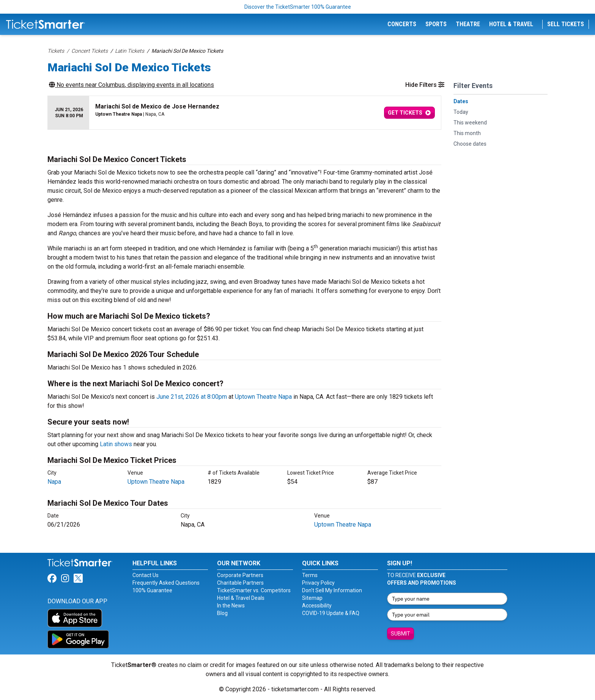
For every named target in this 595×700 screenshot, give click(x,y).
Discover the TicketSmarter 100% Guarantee (298, 7)
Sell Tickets (566, 24)
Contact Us (146, 575)
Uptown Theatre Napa (263, 397)
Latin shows (116, 444)
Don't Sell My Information (332, 590)
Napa (54, 482)
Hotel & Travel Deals (241, 598)
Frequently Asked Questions (166, 583)
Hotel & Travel (511, 24)
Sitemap (312, 598)
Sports (436, 24)
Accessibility (317, 606)
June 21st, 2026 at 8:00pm (192, 397)
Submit (401, 634)
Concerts (402, 24)
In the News (231, 606)
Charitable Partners (240, 583)
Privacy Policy (318, 583)
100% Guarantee (152, 590)
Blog (222, 613)
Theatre (468, 24)
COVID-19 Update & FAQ (331, 613)
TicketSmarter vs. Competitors (254, 590)
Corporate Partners (240, 575)
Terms (310, 575)
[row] (244, 113)
